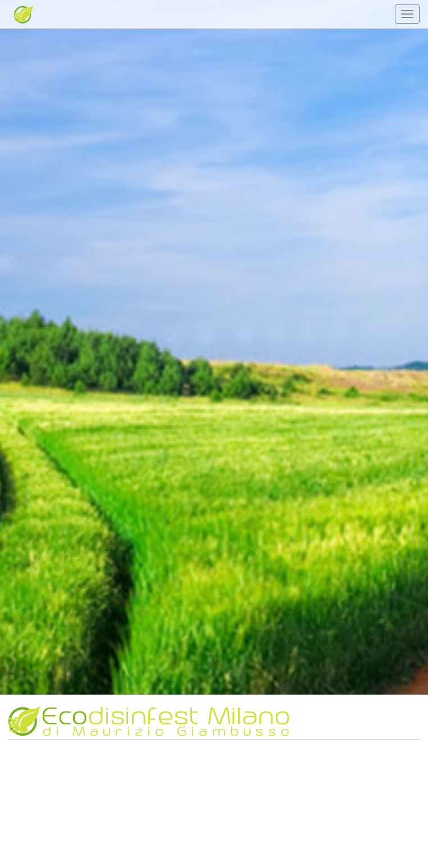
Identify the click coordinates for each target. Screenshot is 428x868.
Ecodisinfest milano (17, 14)
